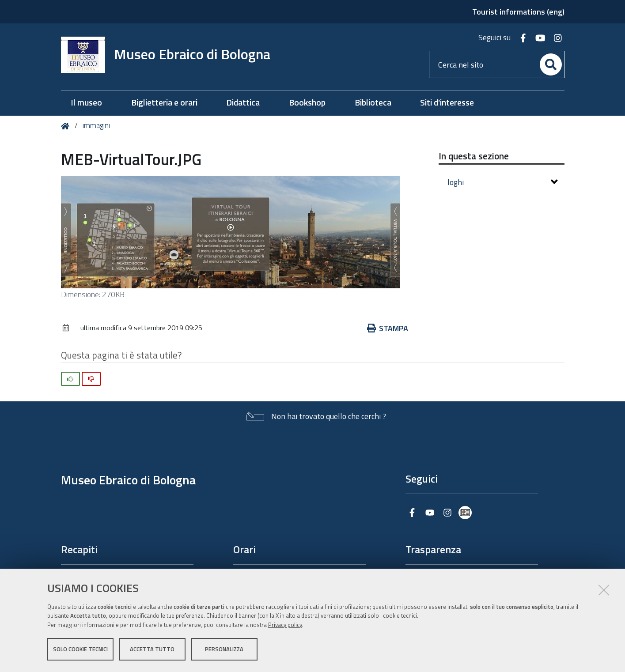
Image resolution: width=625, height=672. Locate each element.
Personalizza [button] (224, 649)
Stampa (388, 328)
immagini (96, 125)
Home (67, 126)
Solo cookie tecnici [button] (80, 649)
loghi (503, 182)
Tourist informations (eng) (518, 12)
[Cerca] (551, 64)
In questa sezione (474, 156)
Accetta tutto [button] (152, 649)
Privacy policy (285, 625)
